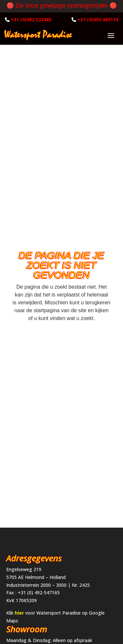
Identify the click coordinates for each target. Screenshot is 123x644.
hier (19, 613)
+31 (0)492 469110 (98, 19)
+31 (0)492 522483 (31, 19)
